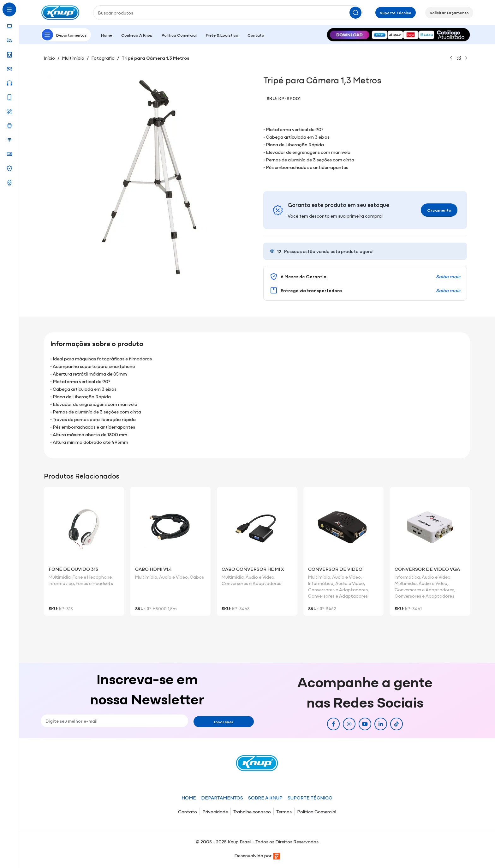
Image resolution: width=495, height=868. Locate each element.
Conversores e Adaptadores (251, 583)
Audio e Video (350, 583)
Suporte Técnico (396, 13)
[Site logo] (61, 12)
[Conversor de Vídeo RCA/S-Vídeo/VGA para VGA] (343, 527)
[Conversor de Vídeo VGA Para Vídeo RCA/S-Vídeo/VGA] (430, 527)
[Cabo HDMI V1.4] (170, 527)
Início (49, 58)
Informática (61, 583)
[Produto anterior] (451, 58)
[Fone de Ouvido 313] (84, 527)
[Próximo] (466, 58)
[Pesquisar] (228, 13)
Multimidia (73, 58)
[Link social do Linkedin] (381, 724)
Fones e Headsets (94, 583)
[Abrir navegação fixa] (66, 35)
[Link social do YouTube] (365, 724)
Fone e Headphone (92, 577)
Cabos (197, 577)
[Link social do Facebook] (333, 724)
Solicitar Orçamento (449, 13)
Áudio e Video (173, 577)
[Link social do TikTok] (397, 724)
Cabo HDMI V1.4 (154, 569)
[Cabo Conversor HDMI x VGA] (257, 527)
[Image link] (398, 34)
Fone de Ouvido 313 (73, 569)
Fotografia (103, 58)
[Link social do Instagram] (349, 724)
